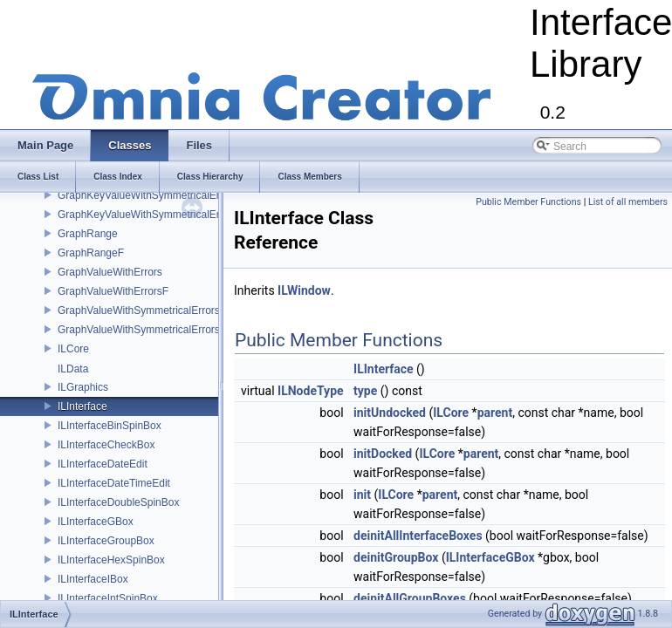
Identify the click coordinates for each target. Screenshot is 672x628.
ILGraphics (83, 387)
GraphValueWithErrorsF (113, 291)
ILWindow (304, 290)
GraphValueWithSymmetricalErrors (139, 311)
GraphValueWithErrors (110, 272)
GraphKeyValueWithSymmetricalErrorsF (151, 215)
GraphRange (88, 234)
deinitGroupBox (396, 557)
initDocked (383, 454)
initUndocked (390, 413)
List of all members (628, 202)
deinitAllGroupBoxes (410, 598)
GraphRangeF (91, 253)
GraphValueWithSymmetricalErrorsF (142, 330)
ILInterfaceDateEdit (103, 464)
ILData (73, 369)
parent (495, 413)
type (365, 391)
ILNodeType (311, 391)
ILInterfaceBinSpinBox (110, 426)
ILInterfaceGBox (96, 522)
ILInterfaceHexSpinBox (111, 560)
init (362, 495)
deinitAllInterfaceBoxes (418, 536)
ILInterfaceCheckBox (106, 445)
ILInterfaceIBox (93, 579)
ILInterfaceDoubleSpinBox (118, 502)
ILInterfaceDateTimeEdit (114, 483)
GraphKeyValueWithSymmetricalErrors (148, 195)
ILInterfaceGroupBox (106, 541)
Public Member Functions (528, 202)
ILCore (73, 349)
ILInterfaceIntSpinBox (108, 598)
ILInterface (82, 406)
